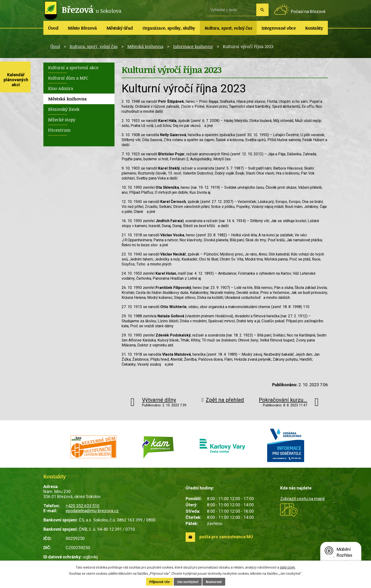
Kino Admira (61, 88)
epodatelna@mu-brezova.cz (92, 511)
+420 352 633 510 (82, 506)
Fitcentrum (59, 130)
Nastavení (214, 582)
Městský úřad (120, 28)
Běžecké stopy (62, 120)
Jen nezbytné (188, 582)
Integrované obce (279, 28)
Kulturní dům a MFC (68, 78)
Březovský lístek (64, 109)
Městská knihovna (145, 46)
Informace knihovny (193, 46)
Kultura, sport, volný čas (228, 28)
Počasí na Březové (308, 11)
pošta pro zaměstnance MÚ (226, 537)
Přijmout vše (160, 582)
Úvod (53, 28)
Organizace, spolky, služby (169, 28)
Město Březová (82, 28)
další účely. (288, 567)
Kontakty (314, 28)
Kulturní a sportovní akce (73, 67)
